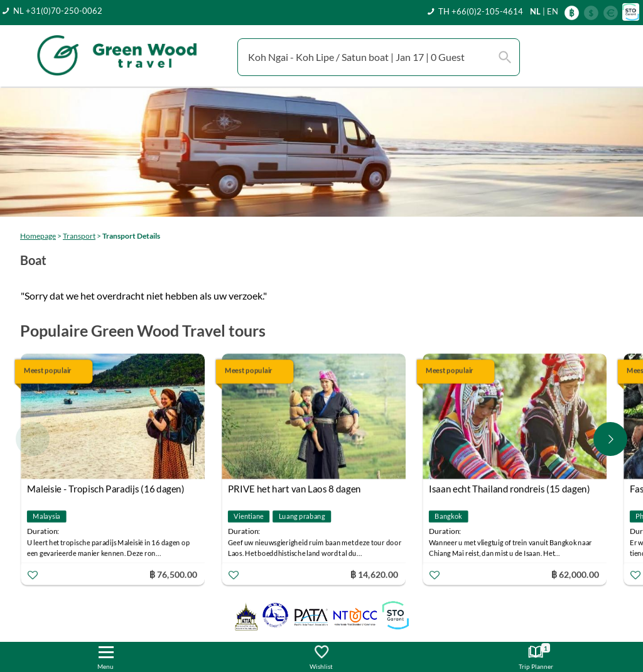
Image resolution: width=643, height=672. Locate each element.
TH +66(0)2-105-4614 (481, 11)
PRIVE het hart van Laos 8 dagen (294, 489)
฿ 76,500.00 (173, 574)
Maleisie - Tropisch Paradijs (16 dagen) (106, 489)
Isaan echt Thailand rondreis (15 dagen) (510, 489)
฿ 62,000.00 (575, 574)
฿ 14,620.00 (374, 574)
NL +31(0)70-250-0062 (58, 11)
